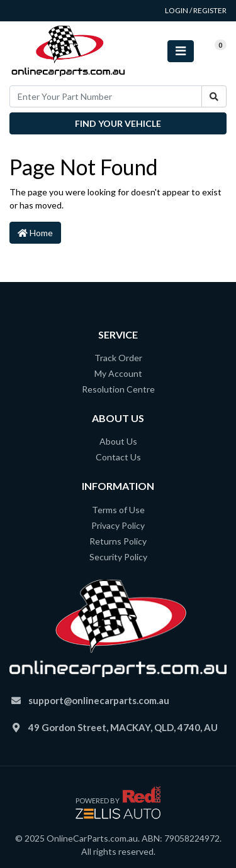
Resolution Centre (118, 389)
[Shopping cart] (210, 51)
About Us (118, 441)
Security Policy (118, 557)
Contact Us (118, 457)
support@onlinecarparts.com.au (99, 700)
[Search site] (214, 96)
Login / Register (196, 10)
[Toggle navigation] (181, 51)
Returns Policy (118, 541)
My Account (118, 373)
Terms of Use (118, 510)
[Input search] (106, 96)
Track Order (118, 358)
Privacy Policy (118, 525)
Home (35, 233)
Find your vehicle (118, 123)
